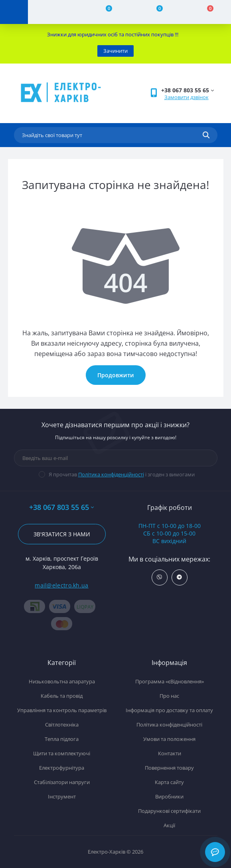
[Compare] (104, 12)
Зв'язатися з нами (62, 534)
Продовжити (116, 375)
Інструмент (62, 796)
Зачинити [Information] (115, 51)
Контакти (170, 753)
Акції (169, 825)
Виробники (169, 796)
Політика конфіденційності (111, 474)
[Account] (53, 12)
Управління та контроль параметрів (62, 710)
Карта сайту (169, 782)
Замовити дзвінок (187, 97)
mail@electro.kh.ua (61, 585)
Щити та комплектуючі (62, 753)
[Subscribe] (205, 458)
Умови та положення (169, 739)
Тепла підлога (62, 739)
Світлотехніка (62, 725)
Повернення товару (169, 768)
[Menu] (14, 12)
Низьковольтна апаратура (62, 681)
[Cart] (206, 12)
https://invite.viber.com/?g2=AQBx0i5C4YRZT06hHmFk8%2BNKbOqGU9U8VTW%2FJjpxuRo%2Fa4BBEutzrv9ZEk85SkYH (159, 577)
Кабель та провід (62, 696)
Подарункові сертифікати (169, 811)
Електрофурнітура (62, 768)
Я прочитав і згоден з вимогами (122, 474)
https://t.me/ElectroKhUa (179, 577)
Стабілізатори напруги (62, 782)
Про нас (169, 696)
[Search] (206, 135)
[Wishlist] (155, 12)
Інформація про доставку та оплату (169, 710)
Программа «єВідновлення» (170, 681)
